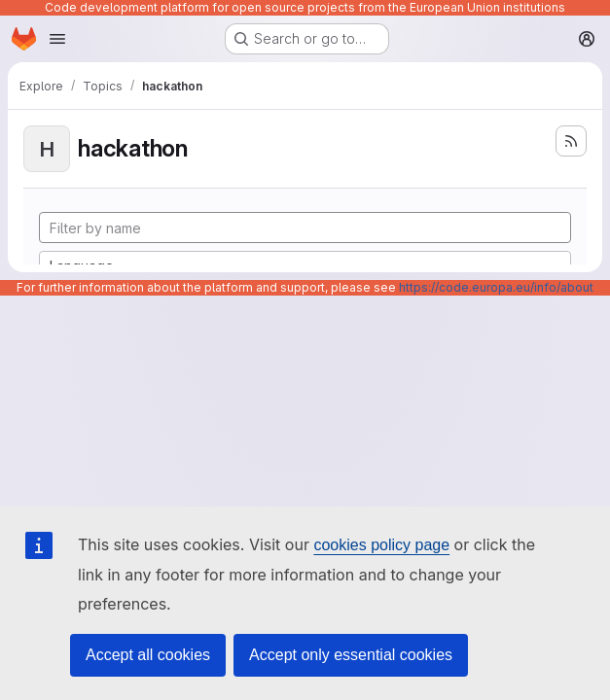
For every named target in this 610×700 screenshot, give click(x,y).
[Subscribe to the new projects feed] (571, 141)
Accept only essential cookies (351, 655)
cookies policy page (381, 545)
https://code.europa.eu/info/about (496, 287)
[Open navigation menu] (57, 39)
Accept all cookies (148, 655)
